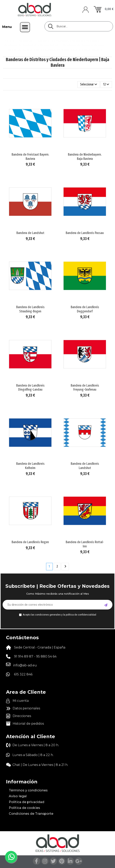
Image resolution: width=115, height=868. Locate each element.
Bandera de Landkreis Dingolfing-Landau (30, 387)
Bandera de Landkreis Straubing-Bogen (30, 309)
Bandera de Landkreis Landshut (85, 466)
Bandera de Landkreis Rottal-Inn (85, 544)
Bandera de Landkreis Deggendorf (85, 309)
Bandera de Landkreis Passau (85, 233)
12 (106, 84)
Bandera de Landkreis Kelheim (30, 466)
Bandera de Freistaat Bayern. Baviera (30, 156)
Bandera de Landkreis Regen (30, 542)
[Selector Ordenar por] (89, 84)
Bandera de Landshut (30, 233)
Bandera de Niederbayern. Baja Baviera (85, 156)
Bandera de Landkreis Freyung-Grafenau (85, 387)
